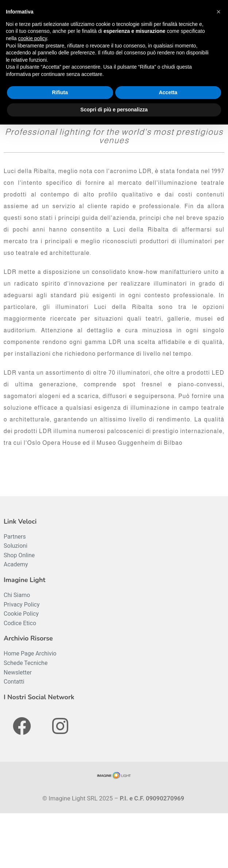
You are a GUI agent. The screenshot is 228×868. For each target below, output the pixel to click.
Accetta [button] (168, 92)
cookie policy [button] (32, 38)
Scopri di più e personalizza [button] (114, 110)
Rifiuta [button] (60, 92)
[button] (219, 12)
